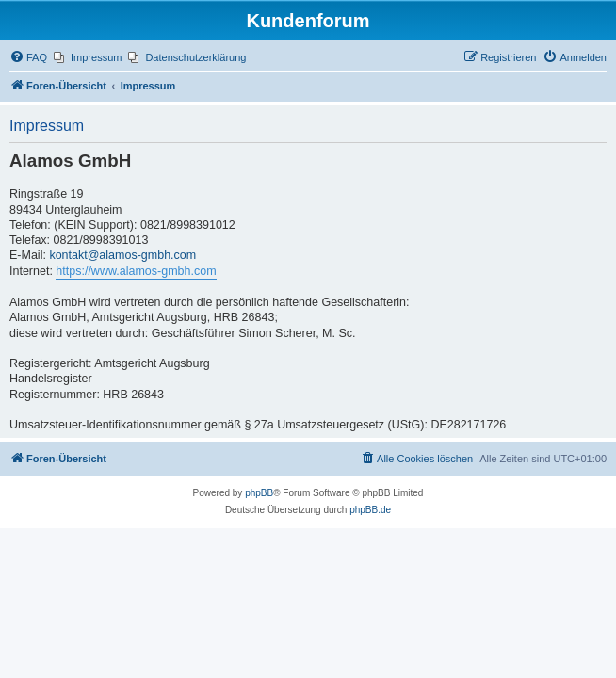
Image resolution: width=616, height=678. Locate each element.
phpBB (259, 493)
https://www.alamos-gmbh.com (136, 271)
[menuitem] (28, 57)
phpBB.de (370, 510)
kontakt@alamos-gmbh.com (122, 255)
